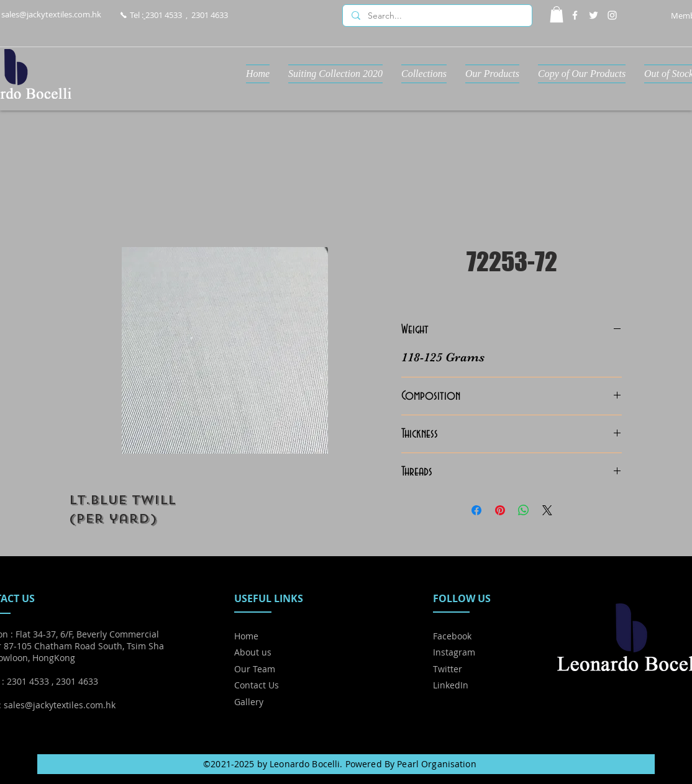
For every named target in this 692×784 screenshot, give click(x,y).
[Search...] (437, 16)
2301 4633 (210, 15)
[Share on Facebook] (476, 510)
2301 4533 (164, 15)
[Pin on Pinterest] (500, 510)
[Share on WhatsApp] (524, 510)
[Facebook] (575, 15)
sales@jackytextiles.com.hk (51, 14)
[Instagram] (612, 15)
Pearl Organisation (437, 764)
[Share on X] (547, 510)
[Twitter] (594, 15)
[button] (557, 14)
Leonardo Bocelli (305, 764)
